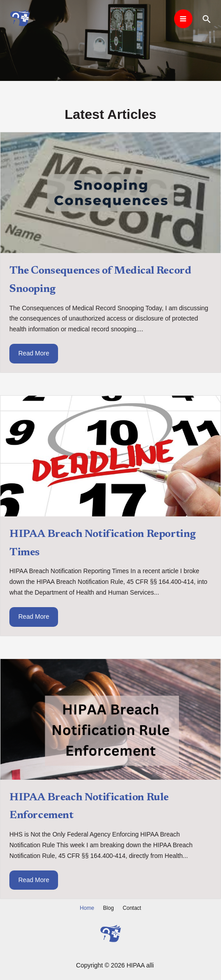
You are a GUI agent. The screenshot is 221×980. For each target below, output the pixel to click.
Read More (34, 353)
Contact (132, 908)
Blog (108, 908)
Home (87, 908)
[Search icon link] (207, 19)
